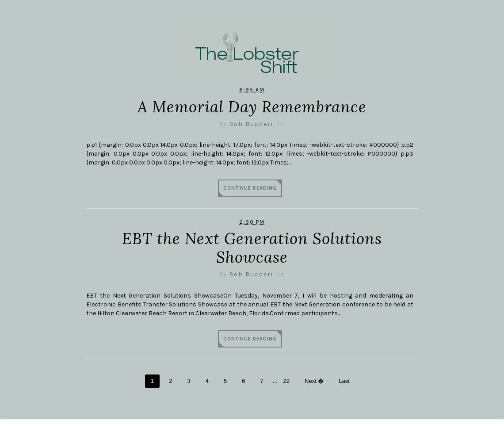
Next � (314, 381)
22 (286, 381)
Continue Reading (250, 188)
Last (344, 381)
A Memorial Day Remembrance (252, 107)
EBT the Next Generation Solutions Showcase (252, 248)
